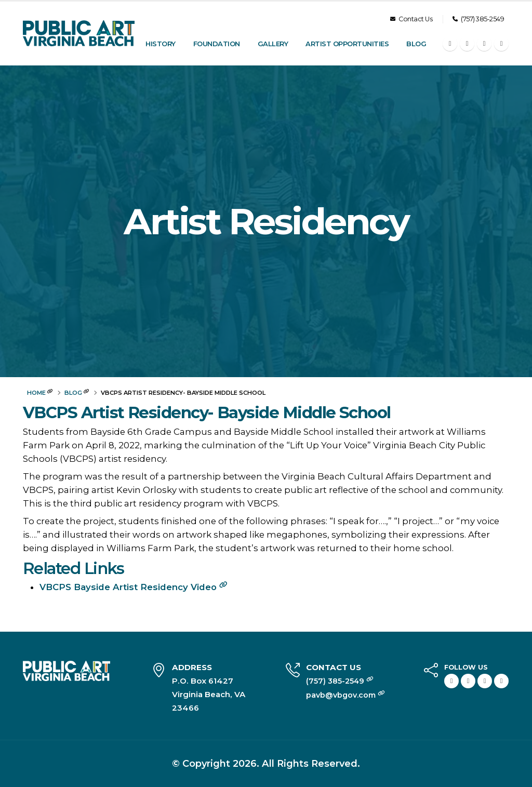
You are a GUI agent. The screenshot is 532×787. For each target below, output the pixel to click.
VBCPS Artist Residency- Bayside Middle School (207, 413)
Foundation (217, 44)
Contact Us (411, 19)
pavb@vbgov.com (343, 695)
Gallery (273, 44)
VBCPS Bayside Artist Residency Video (134, 587)
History (161, 44)
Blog (416, 44)
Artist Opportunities (347, 44)
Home (36, 393)
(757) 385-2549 (478, 19)
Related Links (73, 569)
